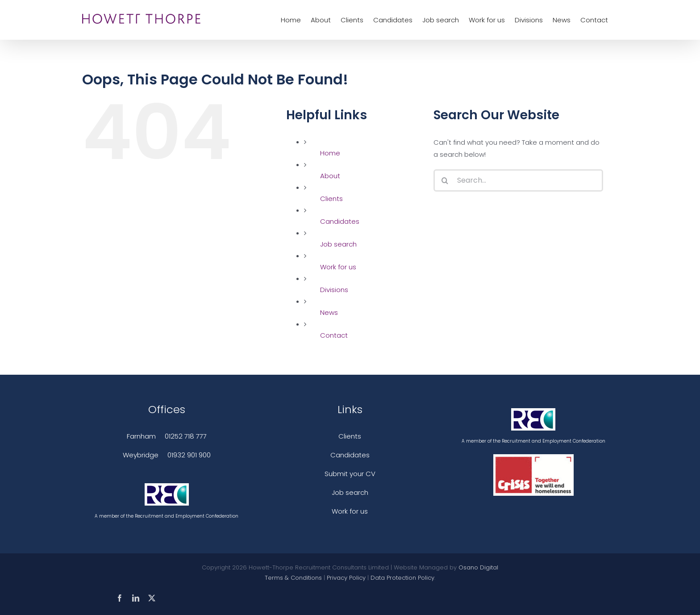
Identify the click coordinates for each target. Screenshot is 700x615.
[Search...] (518, 180)
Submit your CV (350, 474)
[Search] (445, 180)
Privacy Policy (346, 578)
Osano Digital (478, 567)
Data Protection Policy (402, 578)
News (329, 312)
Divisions (334, 290)
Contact (334, 335)
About (330, 176)
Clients (331, 199)
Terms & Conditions (293, 578)
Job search (338, 244)
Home (330, 153)
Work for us (338, 267)
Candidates (340, 221)
